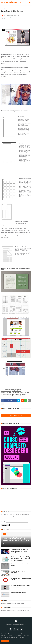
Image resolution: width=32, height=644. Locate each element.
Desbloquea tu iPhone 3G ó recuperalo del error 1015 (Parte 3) (19, 551)
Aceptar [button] (5, 641)
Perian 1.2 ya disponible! (18, 593)
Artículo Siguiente (25, 420)
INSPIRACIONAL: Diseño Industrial (18, 572)
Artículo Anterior (7, 420)
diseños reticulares (7, 393)
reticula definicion (20, 394)
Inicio (3, 8)
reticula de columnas (8, 394)
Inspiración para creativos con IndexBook (21, 579)
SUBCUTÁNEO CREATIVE (14, 2)
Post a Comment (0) (16, 415)
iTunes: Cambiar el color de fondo (19, 565)
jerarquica (16, 393)
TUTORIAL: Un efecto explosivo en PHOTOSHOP (20, 586)
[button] (2, 2)
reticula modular (6, 396)
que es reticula (24, 393)
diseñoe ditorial (16, 391)
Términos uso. (20, 638)
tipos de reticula (17, 396)
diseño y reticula (6, 391)
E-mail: (3, 521)
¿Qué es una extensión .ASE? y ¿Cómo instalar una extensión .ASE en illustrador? (20, 559)
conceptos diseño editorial (13, 8)
